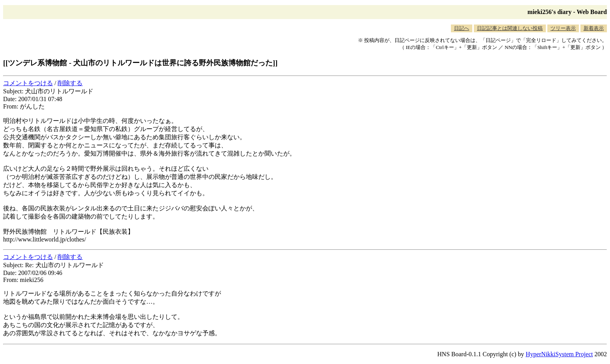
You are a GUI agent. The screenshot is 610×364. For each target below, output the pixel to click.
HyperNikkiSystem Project (559, 354)
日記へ (462, 28)
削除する (70, 83)
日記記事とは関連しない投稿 (510, 28)
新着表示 (594, 28)
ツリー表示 (563, 28)
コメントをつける (28, 83)
